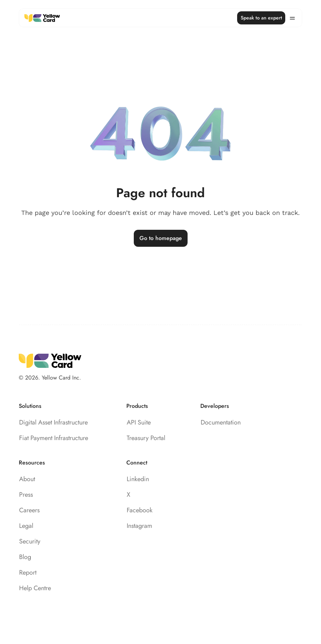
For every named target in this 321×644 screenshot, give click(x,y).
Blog (25, 557)
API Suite (139, 422)
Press (26, 495)
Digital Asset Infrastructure (53, 422)
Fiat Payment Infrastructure (54, 438)
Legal (26, 526)
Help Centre (35, 588)
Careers (29, 510)
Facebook (140, 510)
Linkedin (138, 479)
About (27, 479)
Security (30, 541)
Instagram (139, 526)
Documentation (221, 422)
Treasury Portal (146, 438)
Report (28, 572)
